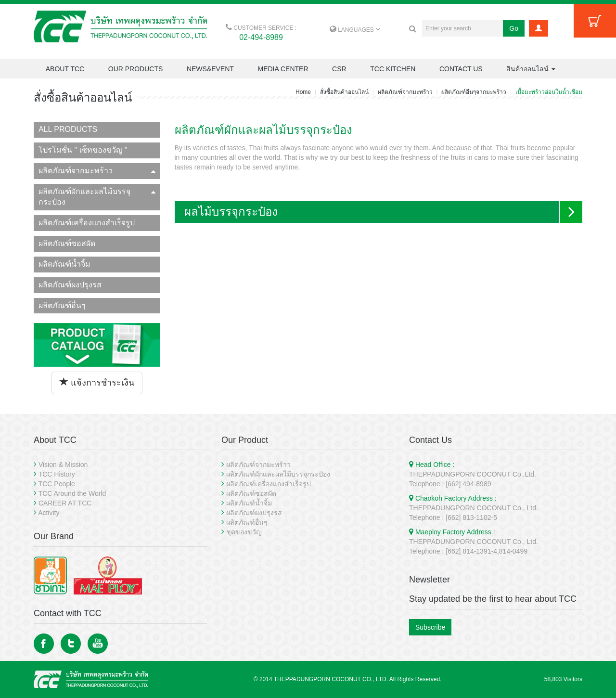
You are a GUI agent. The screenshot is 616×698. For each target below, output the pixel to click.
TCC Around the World (72, 493)
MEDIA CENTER (283, 69)
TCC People (57, 484)
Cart (595, 21)
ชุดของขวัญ (244, 532)
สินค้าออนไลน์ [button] (531, 69)
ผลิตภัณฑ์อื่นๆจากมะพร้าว (474, 92)
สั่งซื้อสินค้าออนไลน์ (344, 92)
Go (514, 28)
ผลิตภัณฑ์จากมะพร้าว (405, 92)
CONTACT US (461, 69)
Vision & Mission (63, 465)
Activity (49, 513)
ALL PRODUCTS (68, 129)
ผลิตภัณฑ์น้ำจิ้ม (64, 264)
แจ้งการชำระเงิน (97, 382)
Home (303, 92)
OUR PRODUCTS (136, 69)
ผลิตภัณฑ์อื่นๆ (62, 305)
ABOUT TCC (65, 69)
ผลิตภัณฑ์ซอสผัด (67, 243)
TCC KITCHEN (393, 69)
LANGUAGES (355, 30)
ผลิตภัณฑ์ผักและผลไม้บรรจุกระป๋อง (97, 197)
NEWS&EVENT (210, 69)
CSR (339, 69)
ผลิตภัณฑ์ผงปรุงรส (70, 285)
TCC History (57, 474)
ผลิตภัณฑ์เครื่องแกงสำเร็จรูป (87, 223)
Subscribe (430, 627)
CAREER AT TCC (65, 503)
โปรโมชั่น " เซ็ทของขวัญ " (83, 150)
